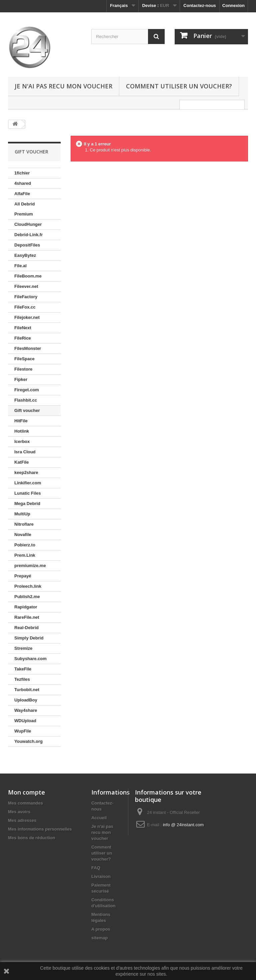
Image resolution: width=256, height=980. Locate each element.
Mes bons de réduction (32, 838)
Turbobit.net (27, 690)
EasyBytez (25, 255)
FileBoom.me (28, 276)
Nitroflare (24, 524)
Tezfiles (22, 679)
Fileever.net (26, 286)
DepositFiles (27, 245)
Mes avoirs (19, 812)
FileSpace (24, 359)
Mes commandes (25, 803)
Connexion (233, 6)
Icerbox (22, 441)
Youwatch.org (28, 741)
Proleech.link (28, 586)
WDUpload (25, 721)
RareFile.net (27, 617)
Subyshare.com (30, 659)
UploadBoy (26, 700)
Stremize (23, 648)
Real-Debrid (26, 628)
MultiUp (22, 514)
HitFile (21, 421)
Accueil (99, 818)
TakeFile (23, 669)
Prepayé (23, 576)
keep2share (26, 472)
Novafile (23, 535)
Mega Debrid (27, 504)
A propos (101, 929)
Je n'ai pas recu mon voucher (63, 86)
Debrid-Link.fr (28, 235)
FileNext (23, 328)
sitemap (99, 938)
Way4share (26, 710)
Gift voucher (27, 410)
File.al (20, 266)
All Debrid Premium (24, 209)
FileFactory (26, 297)
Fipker (21, 379)
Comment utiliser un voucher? (179, 86)
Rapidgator (26, 607)
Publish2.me (27, 597)
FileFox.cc (25, 307)
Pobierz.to (25, 545)
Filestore (23, 369)
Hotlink (22, 431)
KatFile (21, 462)
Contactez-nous (200, 6)
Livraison (101, 876)
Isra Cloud (25, 452)
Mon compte (26, 792)
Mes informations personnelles (40, 829)
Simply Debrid (29, 638)
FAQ (96, 868)
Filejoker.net (27, 317)
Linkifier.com (28, 483)
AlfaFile (22, 194)
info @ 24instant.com (183, 825)
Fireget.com (27, 390)
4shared (23, 183)
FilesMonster (28, 348)
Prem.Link (25, 555)
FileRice (23, 338)
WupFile (23, 731)
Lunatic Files (27, 493)
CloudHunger (28, 224)
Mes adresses (22, 820)
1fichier (22, 173)
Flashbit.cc (26, 400)
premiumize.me (30, 566)
